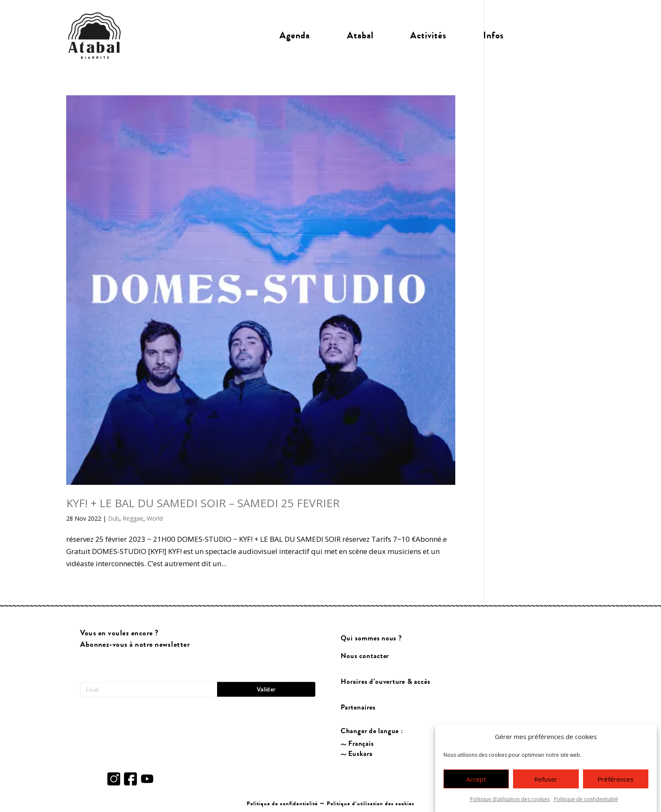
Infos (493, 35)
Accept (476, 779)
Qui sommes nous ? (372, 639)
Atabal (360, 35)
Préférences (615, 779)
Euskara (360, 754)
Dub (114, 518)
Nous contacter (365, 656)
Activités (428, 35)
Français (361, 744)
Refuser (546, 779)
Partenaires (359, 707)
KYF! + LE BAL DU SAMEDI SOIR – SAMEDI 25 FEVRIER (203, 503)
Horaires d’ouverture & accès (386, 682)
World (155, 518)
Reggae (133, 518)
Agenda (295, 35)
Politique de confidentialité (586, 799)
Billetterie (559, 35)
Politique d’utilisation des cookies (510, 799)
